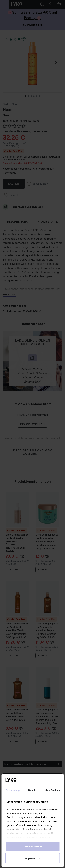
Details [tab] (32, 790)
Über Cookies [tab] (52, 790)
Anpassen (33, 858)
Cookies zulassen (32, 847)
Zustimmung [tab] (13, 790)
